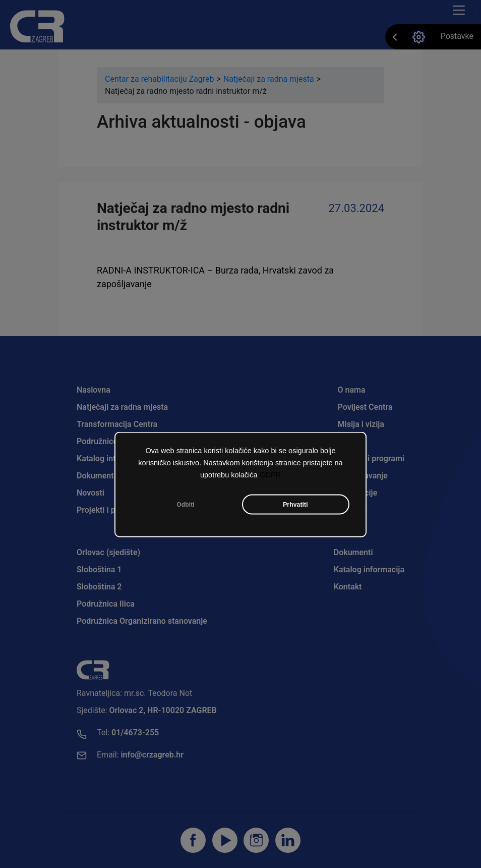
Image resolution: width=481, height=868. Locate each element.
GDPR (270, 475)
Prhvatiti (295, 505)
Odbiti (186, 505)
